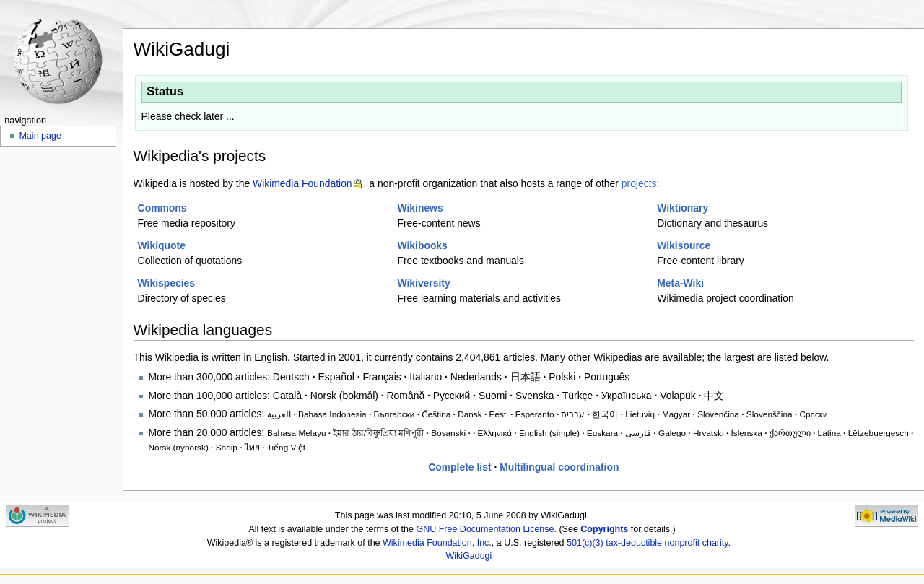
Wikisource (684, 245)
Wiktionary (683, 208)
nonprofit (683, 543)
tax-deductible (634, 543)
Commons (162, 208)
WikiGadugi (468, 556)
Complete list (459, 467)
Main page (40, 136)
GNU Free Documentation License (485, 529)
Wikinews (420, 208)
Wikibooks (422, 245)
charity (715, 543)
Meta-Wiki (680, 283)
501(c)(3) (585, 543)
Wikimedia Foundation (302, 183)
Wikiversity (423, 283)
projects (639, 183)
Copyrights (604, 529)
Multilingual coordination (559, 467)
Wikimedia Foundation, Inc (436, 543)
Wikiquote (162, 245)
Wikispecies (167, 283)
